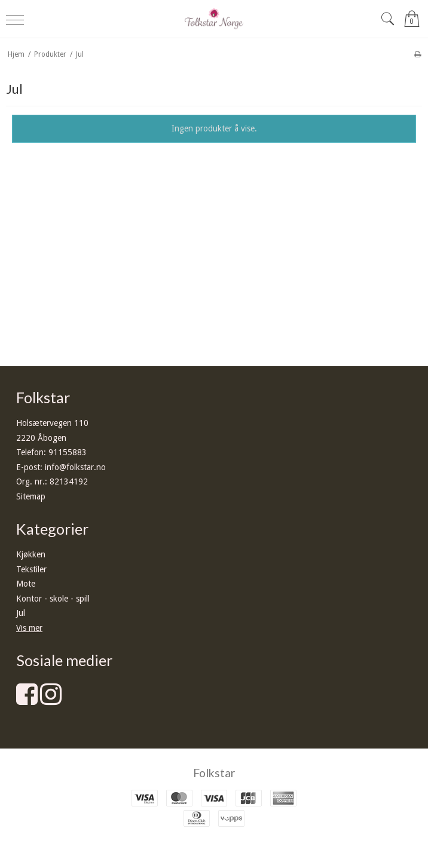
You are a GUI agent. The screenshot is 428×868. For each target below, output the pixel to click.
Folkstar (214, 773)
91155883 (68, 452)
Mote (26, 584)
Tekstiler (31, 569)
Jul (21, 613)
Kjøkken (31, 554)
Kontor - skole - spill (53, 599)
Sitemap (31, 496)
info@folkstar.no (75, 467)
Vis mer (29, 628)
